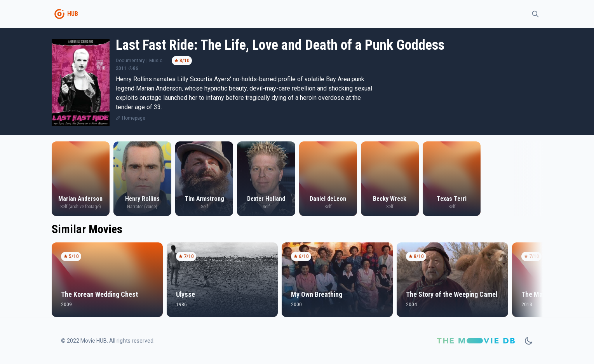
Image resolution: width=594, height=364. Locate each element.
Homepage (134, 118)
